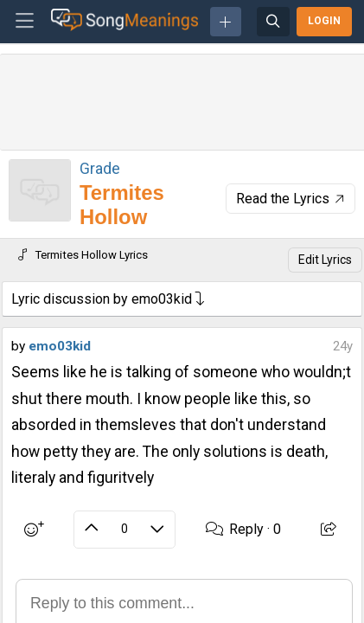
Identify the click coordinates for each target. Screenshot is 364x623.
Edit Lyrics (325, 260)
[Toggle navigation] (25, 22)
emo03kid (60, 346)
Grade (100, 168)
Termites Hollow (122, 205)
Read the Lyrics (292, 199)
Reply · (243, 529)
